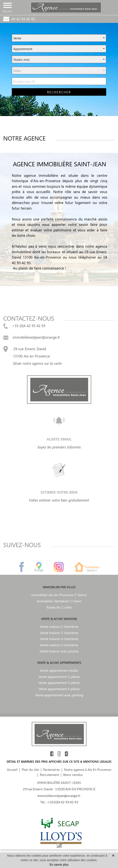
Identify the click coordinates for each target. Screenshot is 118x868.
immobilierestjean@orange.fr (32, 337)
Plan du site (30, 769)
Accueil (12, 769)
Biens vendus (73, 775)
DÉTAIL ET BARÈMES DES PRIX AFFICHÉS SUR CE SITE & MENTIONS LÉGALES (59, 762)
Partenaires (51, 769)
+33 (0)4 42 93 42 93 (24, 326)
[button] (59, 38)
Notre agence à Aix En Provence (88, 769)
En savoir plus (59, 865)
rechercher (59, 92)
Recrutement (49, 775)
